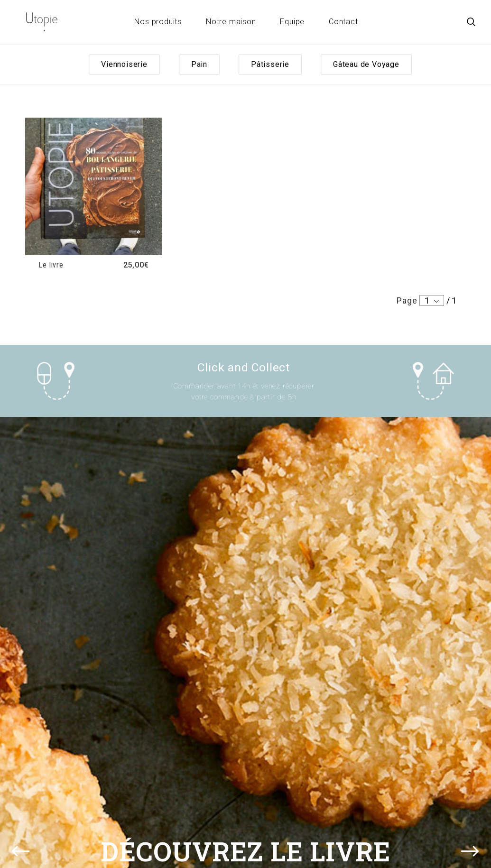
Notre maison (231, 22)
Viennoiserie (124, 64)
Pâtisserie (270, 64)
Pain (199, 64)
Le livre (51, 265)
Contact (343, 22)
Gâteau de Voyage (366, 64)
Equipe (292, 22)
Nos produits (158, 22)
